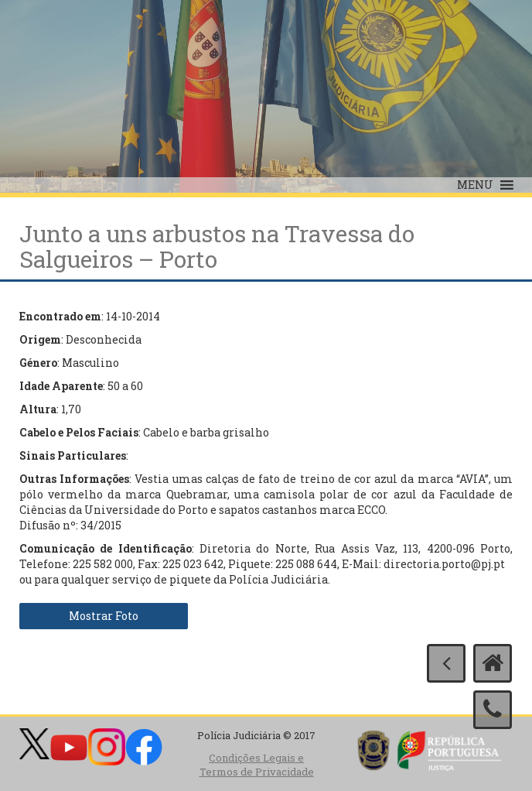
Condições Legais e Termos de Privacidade (257, 765)
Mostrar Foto (104, 616)
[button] (475, 185)
